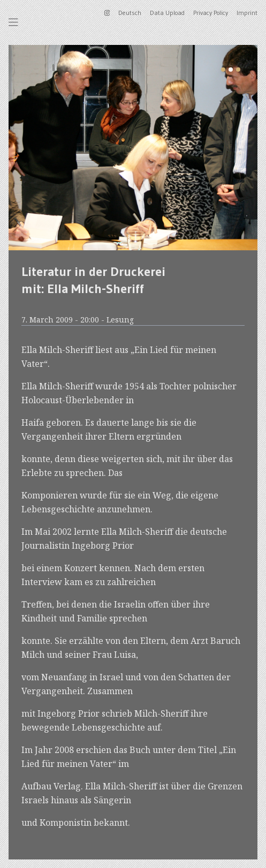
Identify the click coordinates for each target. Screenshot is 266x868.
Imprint (247, 13)
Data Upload (167, 13)
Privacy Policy (211, 13)
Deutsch (130, 13)
